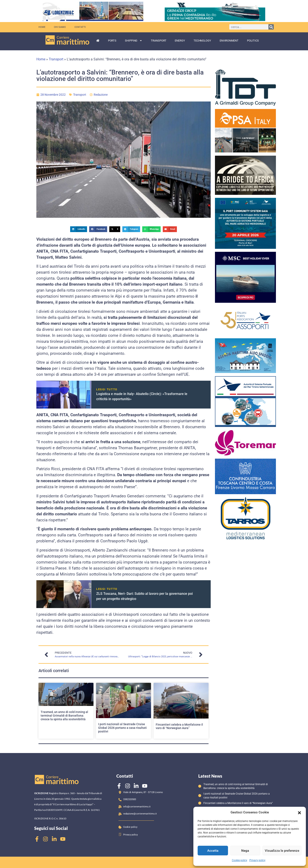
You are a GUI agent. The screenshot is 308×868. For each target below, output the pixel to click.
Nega (245, 851)
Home (42, 27)
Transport (158, 41)
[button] (299, 812)
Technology (202, 41)
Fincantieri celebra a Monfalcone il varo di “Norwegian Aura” (179, 726)
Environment (229, 41)
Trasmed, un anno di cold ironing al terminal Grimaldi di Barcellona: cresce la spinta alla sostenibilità (64, 716)
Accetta (213, 851)
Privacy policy (257, 860)
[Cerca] (271, 27)
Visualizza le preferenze (282, 851)
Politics (253, 41)
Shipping (134, 41)
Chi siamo (60, 27)
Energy (180, 41)
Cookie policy (240, 860)
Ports (112, 41)
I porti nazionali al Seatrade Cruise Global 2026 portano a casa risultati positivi (122, 728)
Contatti (80, 27)
